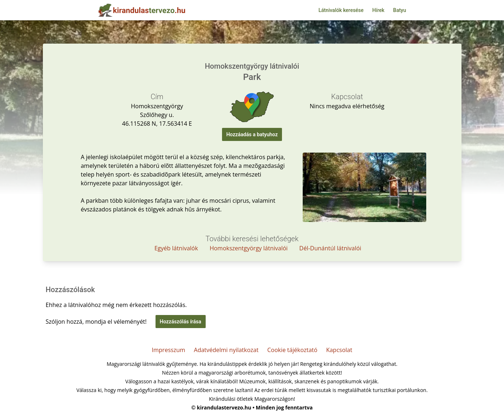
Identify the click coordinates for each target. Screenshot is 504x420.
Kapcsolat (339, 350)
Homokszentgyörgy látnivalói (249, 248)
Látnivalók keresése (341, 10)
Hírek (378, 10)
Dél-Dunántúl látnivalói (330, 248)
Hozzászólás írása (181, 322)
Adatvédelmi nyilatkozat (226, 350)
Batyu (400, 10)
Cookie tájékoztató (292, 350)
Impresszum (169, 350)
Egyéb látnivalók (176, 248)
